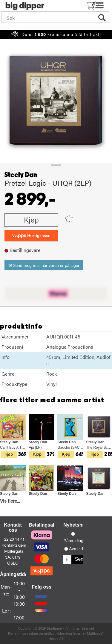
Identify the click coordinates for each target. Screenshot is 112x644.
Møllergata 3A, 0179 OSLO (14, 557)
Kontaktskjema (15, 545)
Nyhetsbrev (76, 525)
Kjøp (31, 220)
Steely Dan (21, 175)
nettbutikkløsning (58, 633)
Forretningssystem (23, 633)
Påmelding (73, 541)
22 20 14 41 (14, 539)
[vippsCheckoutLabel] (31, 236)
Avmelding (79, 549)
